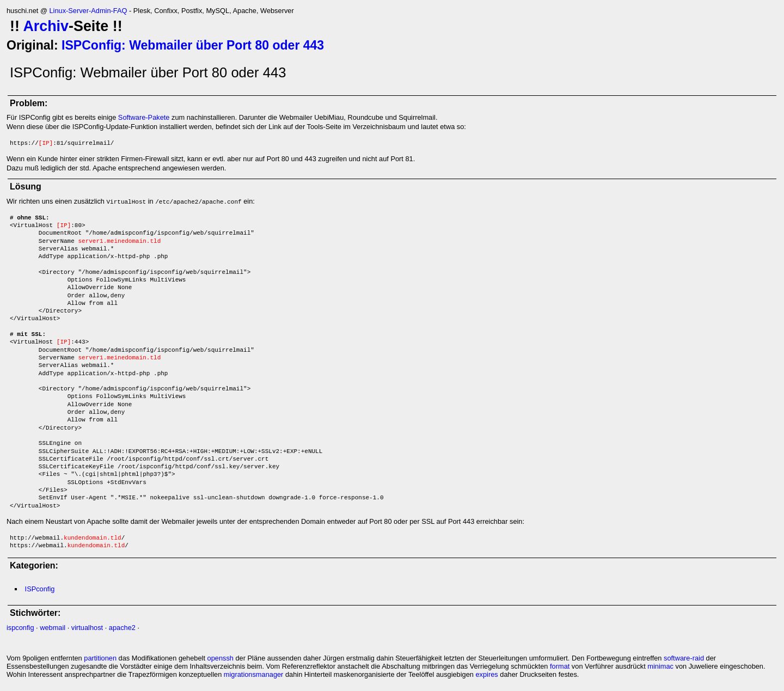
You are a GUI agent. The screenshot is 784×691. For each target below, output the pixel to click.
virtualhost (87, 628)
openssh (220, 658)
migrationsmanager (254, 674)
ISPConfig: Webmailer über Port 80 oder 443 (193, 45)
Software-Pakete (144, 117)
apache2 (122, 628)
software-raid (684, 658)
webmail (53, 628)
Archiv (46, 26)
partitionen (100, 658)
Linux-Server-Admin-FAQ (88, 11)
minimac (660, 666)
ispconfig (20, 628)
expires (486, 674)
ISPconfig (40, 589)
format (560, 666)
